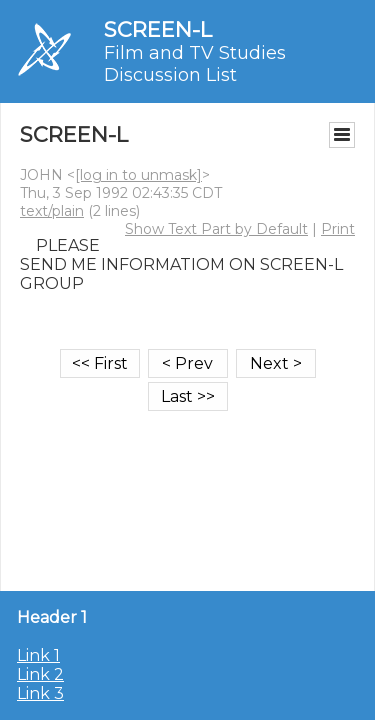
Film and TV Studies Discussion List (195, 64)
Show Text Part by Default (216, 229)
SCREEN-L (158, 29)
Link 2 (40, 674)
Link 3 (40, 693)
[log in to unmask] (138, 175)
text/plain (52, 211)
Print (338, 229)
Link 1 (38, 655)
